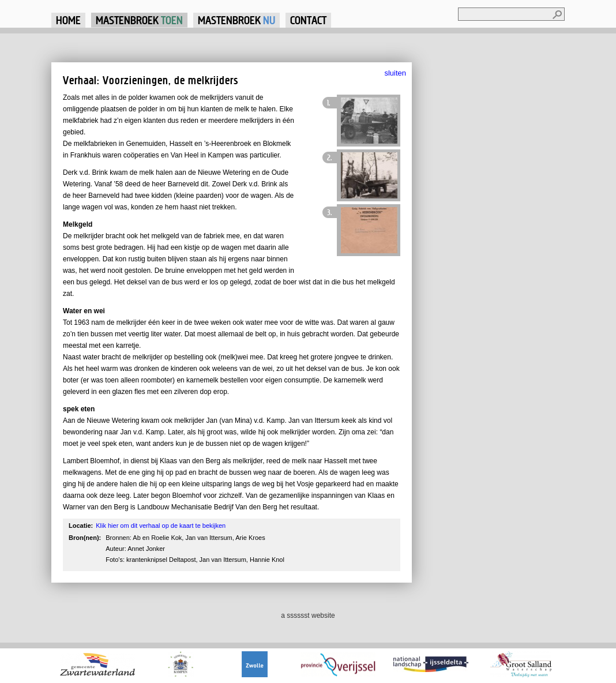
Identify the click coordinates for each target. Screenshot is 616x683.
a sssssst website (308, 616)
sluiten (395, 73)
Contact (308, 20)
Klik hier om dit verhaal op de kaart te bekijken (161, 526)
